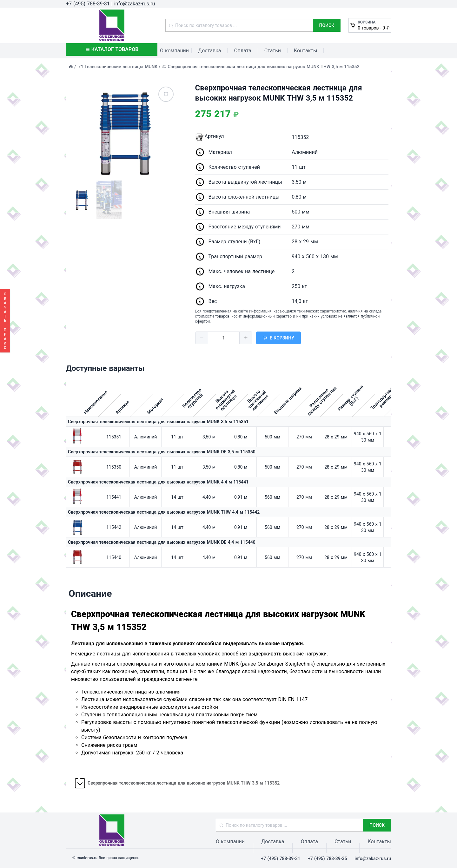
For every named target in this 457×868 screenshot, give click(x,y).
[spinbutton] (224, 338)
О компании (174, 51)
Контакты (305, 51)
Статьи (273, 51)
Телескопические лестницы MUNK (121, 67)
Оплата (242, 51)
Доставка (209, 51)
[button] (202, 338)
